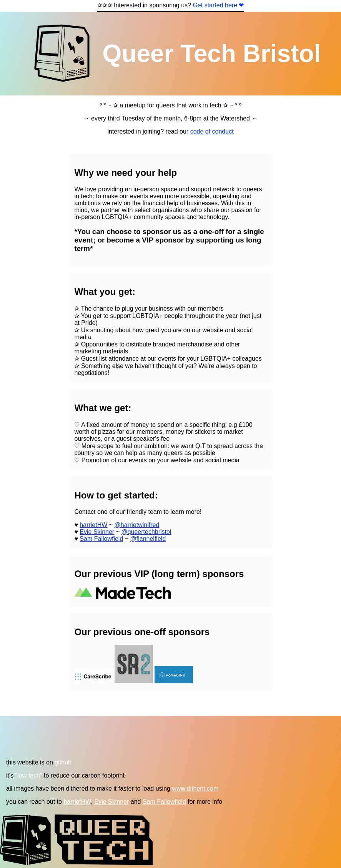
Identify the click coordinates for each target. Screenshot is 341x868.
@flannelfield (148, 539)
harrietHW (93, 525)
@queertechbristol (146, 532)
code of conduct (212, 131)
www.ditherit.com (195, 789)
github (63, 762)
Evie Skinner (97, 532)
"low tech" (29, 775)
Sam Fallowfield (101, 539)
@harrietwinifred (137, 525)
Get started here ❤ (218, 5)
